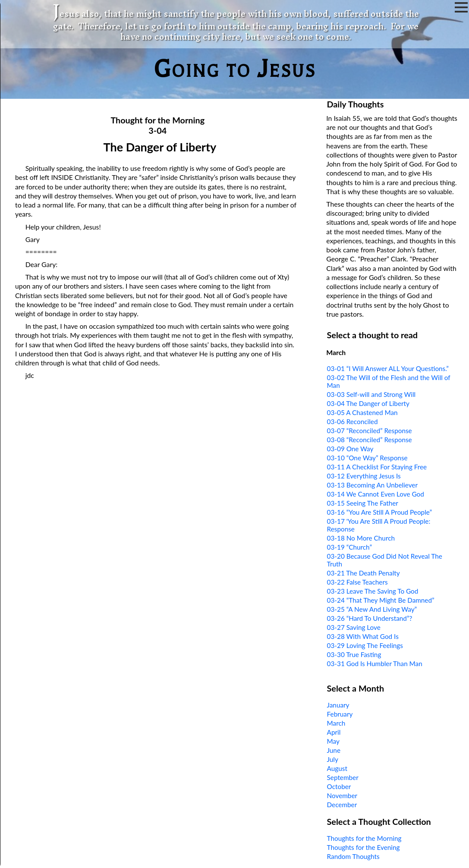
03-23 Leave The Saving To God (373, 591)
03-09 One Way (350, 449)
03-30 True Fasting (354, 654)
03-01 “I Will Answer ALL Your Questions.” (388, 368)
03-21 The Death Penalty (364, 573)
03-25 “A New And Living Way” (372, 609)
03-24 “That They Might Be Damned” (381, 600)
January (338, 705)
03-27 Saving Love (354, 627)
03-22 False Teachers (357, 582)
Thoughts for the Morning (364, 838)
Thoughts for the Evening (364, 847)
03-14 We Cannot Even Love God (376, 494)
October (339, 786)
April (334, 732)
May (333, 741)
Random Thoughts (353, 856)
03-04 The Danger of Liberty (368, 403)
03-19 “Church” (349, 547)
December (342, 805)
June (334, 750)
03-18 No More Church (361, 538)
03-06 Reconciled (353, 421)
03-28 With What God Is (363, 636)
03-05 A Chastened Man (362, 412)
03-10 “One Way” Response (367, 458)
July (333, 759)
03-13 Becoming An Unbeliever (372, 485)
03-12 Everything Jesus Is (364, 476)
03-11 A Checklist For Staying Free (377, 467)
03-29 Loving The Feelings (365, 645)
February (340, 714)
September (343, 777)
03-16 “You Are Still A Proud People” (380, 512)
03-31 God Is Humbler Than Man (375, 664)
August (337, 768)
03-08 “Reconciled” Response (370, 440)
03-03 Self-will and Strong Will (371, 394)
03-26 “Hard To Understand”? (370, 618)
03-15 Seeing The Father (363, 503)
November (342, 796)
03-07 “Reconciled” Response (370, 431)
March (336, 723)
